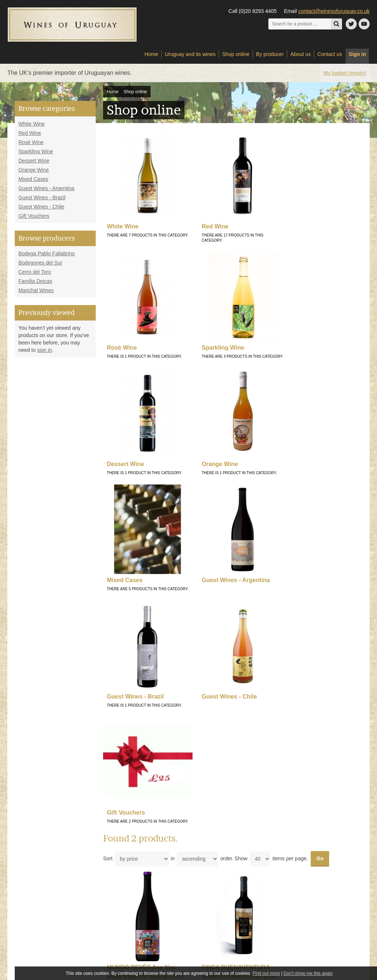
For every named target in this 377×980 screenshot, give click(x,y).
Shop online (135, 95)
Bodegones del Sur (40, 266)
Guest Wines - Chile (41, 210)
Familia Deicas (35, 284)
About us (117, 834)
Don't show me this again (308, 973)
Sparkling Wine (36, 154)
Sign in (357, 57)
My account (205, 842)
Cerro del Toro (35, 275)
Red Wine (30, 136)
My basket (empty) (345, 76)
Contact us (204, 834)
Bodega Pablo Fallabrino (47, 256)
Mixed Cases (33, 182)
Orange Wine (34, 173)
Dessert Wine (34, 164)
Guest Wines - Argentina (46, 191)
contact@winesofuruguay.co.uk (334, 11)
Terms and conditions (129, 858)
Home (113, 95)
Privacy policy (121, 865)
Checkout (203, 858)
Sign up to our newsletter (316, 893)
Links (113, 850)
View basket (205, 850)
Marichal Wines (36, 293)
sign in (45, 353)
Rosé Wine (31, 145)
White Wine (32, 127)
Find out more (266, 973)
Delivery (116, 842)
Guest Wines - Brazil (42, 200)
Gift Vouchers (34, 219)
